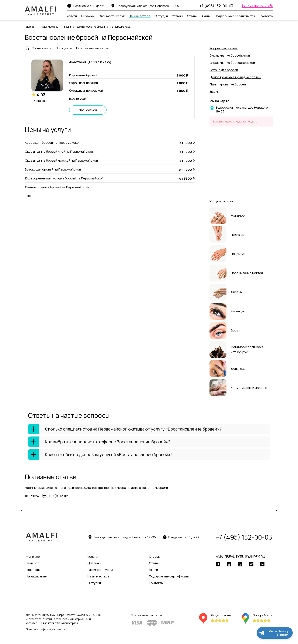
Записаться (88, 110)
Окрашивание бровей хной (230, 55)
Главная (30, 27)
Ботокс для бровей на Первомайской (53, 169)
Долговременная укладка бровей (235, 77)
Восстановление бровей (91, 27)
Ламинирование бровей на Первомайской (57, 187)
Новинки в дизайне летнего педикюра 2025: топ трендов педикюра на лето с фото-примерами (96, 488)
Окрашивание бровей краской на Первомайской (61, 161)
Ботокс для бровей (224, 70)
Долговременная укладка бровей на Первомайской (64, 178)
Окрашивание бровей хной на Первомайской (59, 152)
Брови (67, 27)
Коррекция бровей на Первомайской (53, 143)
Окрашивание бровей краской (232, 63)
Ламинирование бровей (228, 84)
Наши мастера (50, 27)
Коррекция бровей (224, 48)
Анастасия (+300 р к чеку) (90, 62)
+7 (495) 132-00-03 (216, 6)
